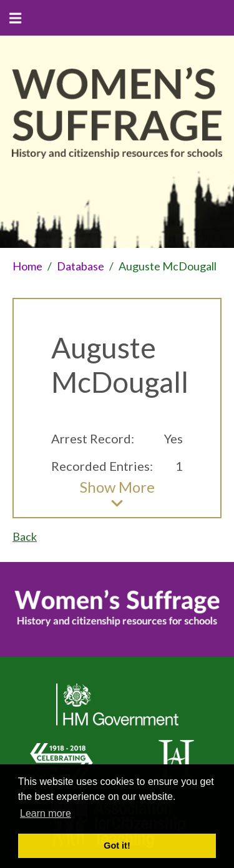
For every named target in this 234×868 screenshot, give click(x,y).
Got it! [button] (117, 846)
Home (27, 266)
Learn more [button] (46, 813)
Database (80, 266)
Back (25, 536)
